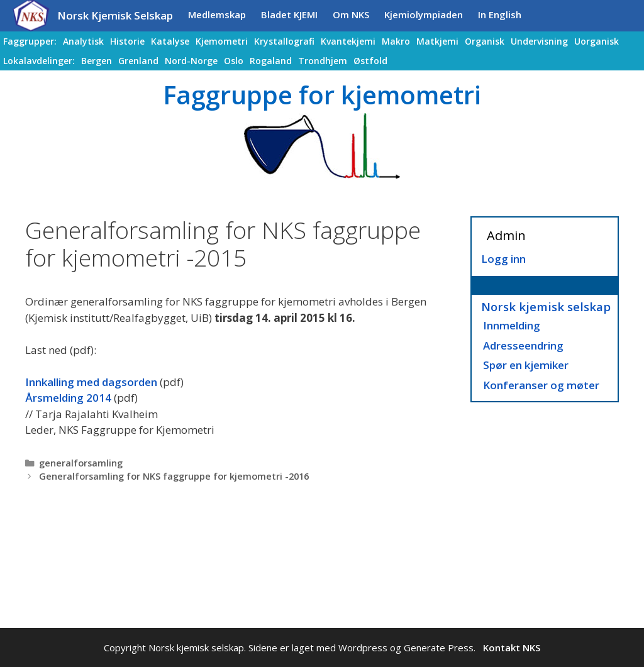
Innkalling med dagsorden (91, 382)
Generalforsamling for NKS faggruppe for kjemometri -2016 (174, 476)
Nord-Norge (191, 61)
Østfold (370, 61)
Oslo (234, 61)
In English (500, 14)
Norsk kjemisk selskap (546, 306)
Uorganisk (597, 41)
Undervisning (539, 41)
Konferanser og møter (541, 385)
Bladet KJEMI (289, 14)
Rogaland (271, 61)
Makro (396, 41)
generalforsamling (81, 463)
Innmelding (512, 325)
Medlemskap (217, 14)
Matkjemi (437, 41)
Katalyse (170, 41)
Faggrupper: (30, 41)
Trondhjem (323, 61)
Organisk (485, 41)
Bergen (97, 61)
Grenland (138, 61)
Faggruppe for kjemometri (322, 95)
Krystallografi (284, 41)
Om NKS (351, 14)
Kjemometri (222, 41)
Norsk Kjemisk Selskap (115, 15)
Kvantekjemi (348, 41)
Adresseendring (523, 345)
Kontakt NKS (512, 648)
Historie (127, 41)
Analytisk (83, 41)
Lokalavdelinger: (39, 61)
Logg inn (503, 259)
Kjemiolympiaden (424, 14)
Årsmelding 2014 (68, 398)
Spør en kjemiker (526, 365)
